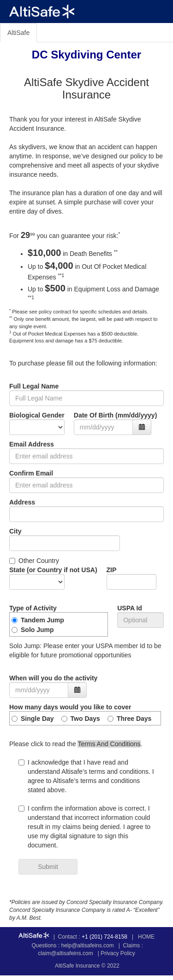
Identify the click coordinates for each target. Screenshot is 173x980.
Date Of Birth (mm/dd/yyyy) (115, 415)
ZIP (112, 570)
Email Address (32, 444)
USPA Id (130, 608)
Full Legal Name (34, 386)
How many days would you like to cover (70, 707)
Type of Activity (33, 608)
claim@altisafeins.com (66, 953)
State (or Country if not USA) (53, 570)
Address (22, 502)
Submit (48, 867)
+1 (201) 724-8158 (104, 937)
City (15, 531)
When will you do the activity (53, 678)
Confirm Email (31, 473)
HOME (146, 937)
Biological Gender (37, 415)
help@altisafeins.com (88, 945)
